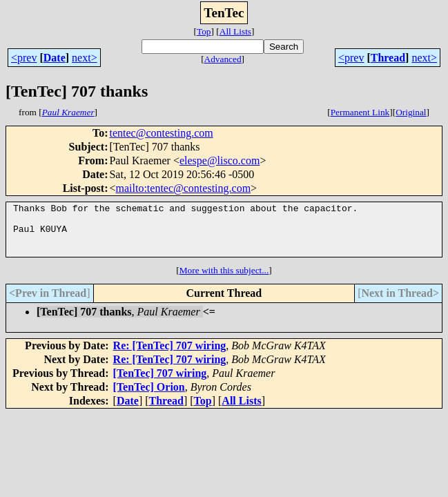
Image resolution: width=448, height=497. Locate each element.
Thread (388, 58)
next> (85, 58)
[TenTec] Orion (149, 397)
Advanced (223, 59)
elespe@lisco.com (220, 160)
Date (55, 58)
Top (204, 31)
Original (411, 112)
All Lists (235, 31)
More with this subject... (224, 281)
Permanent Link (360, 112)
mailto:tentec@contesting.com (184, 188)
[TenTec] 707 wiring (160, 383)
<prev (24, 58)
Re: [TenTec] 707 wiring (170, 356)
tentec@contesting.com (161, 133)
